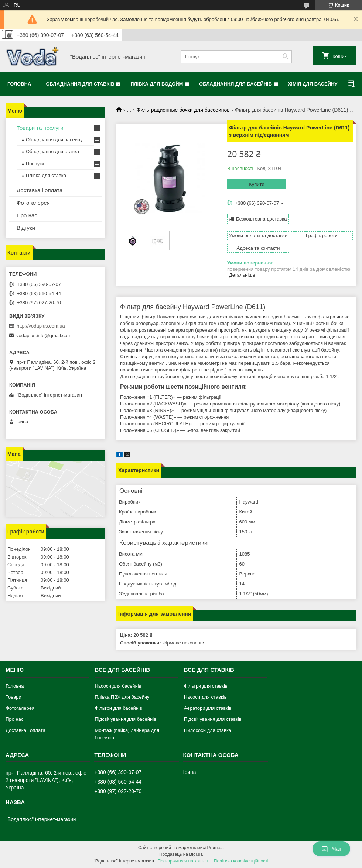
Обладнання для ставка (52, 151)
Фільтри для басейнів (118, 708)
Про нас (27, 215)
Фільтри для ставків (206, 686)
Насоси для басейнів (118, 686)
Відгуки (26, 228)
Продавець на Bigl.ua (181, 854)
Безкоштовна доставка (261, 219)
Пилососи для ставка (208, 730)
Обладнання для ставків (80, 84)
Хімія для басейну (313, 84)
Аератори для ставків (208, 708)
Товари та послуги (40, 128)
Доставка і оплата (40, 190)
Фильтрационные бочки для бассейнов (183, 110)
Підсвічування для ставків (213, 719)
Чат (331, 849)
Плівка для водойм (157, 84)
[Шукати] (285, 57)
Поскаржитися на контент (184, 861)
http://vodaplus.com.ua (41, 326)
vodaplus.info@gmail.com (44, 336)
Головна (19, 84)
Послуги (35, 164)
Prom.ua (216, 848)
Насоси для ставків (205, 697)
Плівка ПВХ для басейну (122, 697)
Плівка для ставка (46, 175)
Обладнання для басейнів (235, 84)
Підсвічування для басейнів (125, 719)
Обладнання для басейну (54, 140)
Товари (13, 697)
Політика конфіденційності (241, 861)
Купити (257, 184)
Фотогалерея (33, 203)
